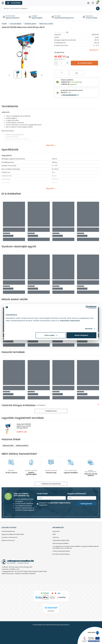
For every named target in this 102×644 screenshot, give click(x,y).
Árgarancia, (89, 16)
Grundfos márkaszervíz (9, 537)
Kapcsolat (56, 531)
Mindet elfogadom (81, 335)
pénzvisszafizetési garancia (64, 18)
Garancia (56, 537)
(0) (67, 32)
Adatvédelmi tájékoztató (61, 540)
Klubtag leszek (86, 504)
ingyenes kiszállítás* (13, 18)
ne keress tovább (91, 18)
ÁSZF (54, 534)
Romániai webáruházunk (61, 554)
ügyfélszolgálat (37, 18)
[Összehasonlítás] (76, 73)
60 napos (58, 16)
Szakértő (34, 16)
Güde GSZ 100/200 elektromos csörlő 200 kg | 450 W (24, 426)
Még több (50, 145)
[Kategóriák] (14, 3)
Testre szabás (51, 335)
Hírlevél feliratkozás (8, 531)
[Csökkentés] (56, 63)
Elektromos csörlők (8, 446)
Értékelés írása (51, 411)
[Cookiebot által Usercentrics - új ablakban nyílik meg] (87, 307)
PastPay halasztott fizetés (61, 551)
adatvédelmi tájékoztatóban (60, 503)
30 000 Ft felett (10, 16)
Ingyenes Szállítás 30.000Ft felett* (13, 534)
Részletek (89, 329)
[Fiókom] (93, 3)
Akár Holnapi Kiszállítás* (61, 544)
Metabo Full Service (8, 540)
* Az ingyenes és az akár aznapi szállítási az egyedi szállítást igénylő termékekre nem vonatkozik (76, 547)
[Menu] (88, 3)
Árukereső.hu (51, 611)
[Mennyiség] (62, 63)
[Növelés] (67, 63)
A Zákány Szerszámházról (51, 484)
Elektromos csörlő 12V (22, 446)
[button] (9, 75)
